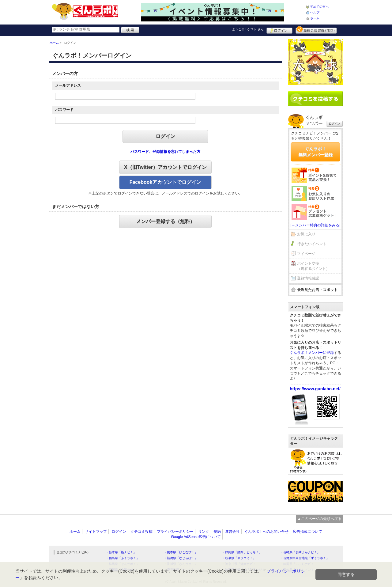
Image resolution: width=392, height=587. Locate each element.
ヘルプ (315, 12)
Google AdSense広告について (196, 537)
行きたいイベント (312, 244)
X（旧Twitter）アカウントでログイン (165, 167)
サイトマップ (96, 532)
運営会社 (232, 532)
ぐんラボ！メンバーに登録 (312, 353)
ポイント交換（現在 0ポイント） (313, 266)
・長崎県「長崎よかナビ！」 (300, 552)
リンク (204, 532)
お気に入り (306, 234)
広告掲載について (307, 532)
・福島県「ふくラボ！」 (123, 558)
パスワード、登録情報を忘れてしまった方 (165, 152)
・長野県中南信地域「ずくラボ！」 (305, 558)
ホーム (315, 18)
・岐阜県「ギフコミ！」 (239, 558)
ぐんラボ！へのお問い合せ (266, 532)
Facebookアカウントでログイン (166, 182)
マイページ (306, 254)
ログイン (279, 30)
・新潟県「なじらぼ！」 (181, 558)
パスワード (64, 110)
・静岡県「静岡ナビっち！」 (242, 552)
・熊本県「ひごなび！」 (181, 552)
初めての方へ (319, 7)
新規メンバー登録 (316, 30)
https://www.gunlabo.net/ (315, 389)
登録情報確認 (308, 278)
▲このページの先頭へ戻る (319, 519)
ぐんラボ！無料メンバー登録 (315, 152)
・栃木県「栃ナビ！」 (121, 552)
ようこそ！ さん (248, 29)
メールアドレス (68, 85)
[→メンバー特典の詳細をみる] (316, 225)
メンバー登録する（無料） (165, 221)
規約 (217, 532)
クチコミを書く (315, 99)
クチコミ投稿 (141, 532)
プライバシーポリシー (175, 532)
